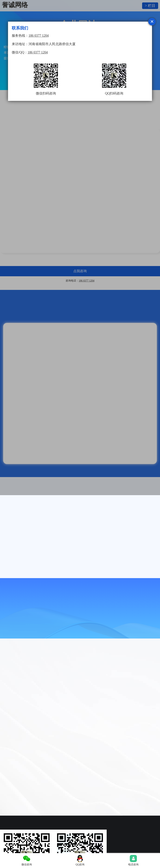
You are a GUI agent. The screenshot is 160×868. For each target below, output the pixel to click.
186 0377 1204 (39, 36)
